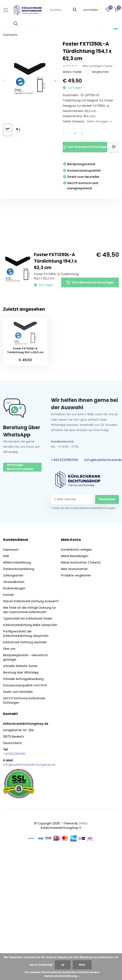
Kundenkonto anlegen (77, 670)
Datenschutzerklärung (19, 689)
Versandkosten (14, 702)
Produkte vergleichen (76, 696)
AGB (6, 676)
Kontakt (9, 715)
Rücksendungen (15, 709)
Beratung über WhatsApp (21, 797)
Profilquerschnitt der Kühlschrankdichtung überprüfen (27, 758)
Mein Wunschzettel (75, 689)
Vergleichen (98, 72)
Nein (82, 965)
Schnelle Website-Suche (21, 791)
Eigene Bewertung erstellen (91, 326)
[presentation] (5, 81)
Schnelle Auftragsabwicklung (24, 804)
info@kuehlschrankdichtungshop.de (29, 889)
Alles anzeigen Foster (97, 66)
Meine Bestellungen (75, 676)
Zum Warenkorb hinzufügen (84, 147)
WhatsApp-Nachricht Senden (22, 588)
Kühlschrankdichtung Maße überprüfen (32, 750)
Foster (77, 72)
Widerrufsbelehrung (17, 683)
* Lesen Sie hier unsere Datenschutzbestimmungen (83, 628)
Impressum (11, 670)
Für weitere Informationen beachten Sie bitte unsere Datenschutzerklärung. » (62, 974)
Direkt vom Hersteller (18, 817)
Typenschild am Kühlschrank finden (29, 743)
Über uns (9, 773)
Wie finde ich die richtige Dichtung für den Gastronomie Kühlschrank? (31, 735)
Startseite (10, 35)
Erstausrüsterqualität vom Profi (26, 810)
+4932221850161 (65, 580)
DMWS (83, 948)
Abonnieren (107, 620)
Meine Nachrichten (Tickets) (82, 683)
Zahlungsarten (14, 696)
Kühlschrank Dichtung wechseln (26, 767)
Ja (63, 965)
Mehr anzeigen (99, 121)
